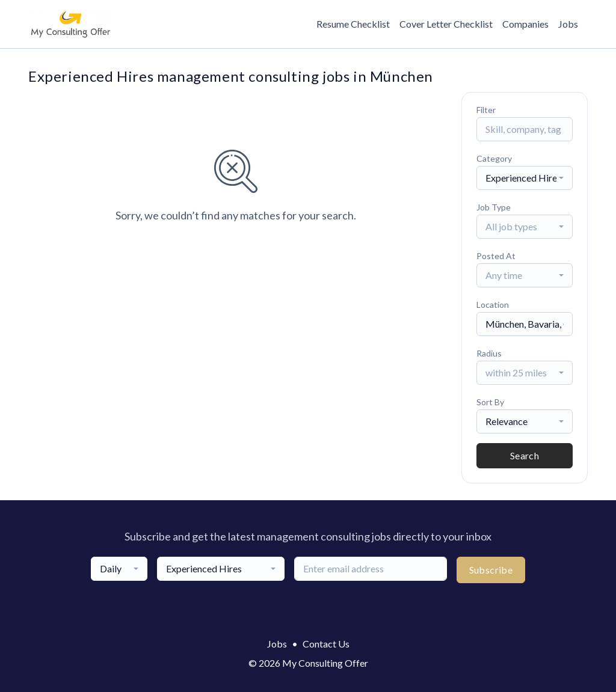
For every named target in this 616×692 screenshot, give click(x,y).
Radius (489, 353)
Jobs (568, 24)
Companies (525, 24)
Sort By (490, 402)
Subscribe (491, 570)
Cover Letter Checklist (446, 24)
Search (525, 455)
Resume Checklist (353, 24)
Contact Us (326, 644)
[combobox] (525, 178)
